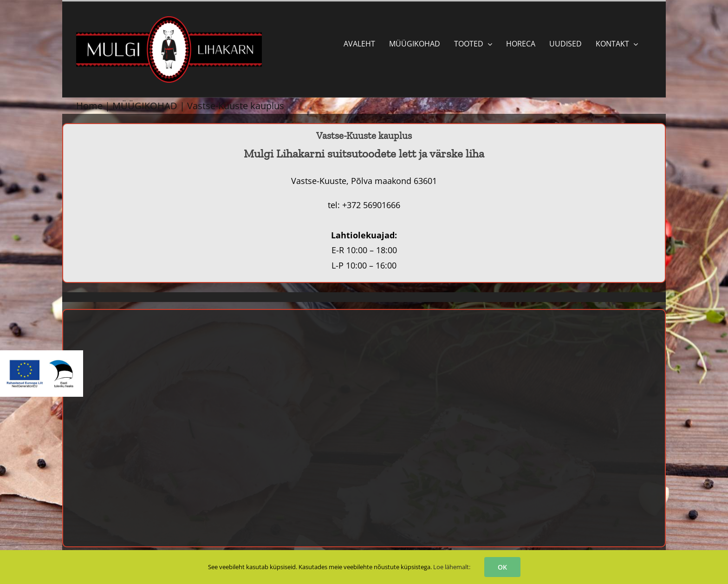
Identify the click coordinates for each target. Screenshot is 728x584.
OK (502, 567)
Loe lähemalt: (452, 567)
